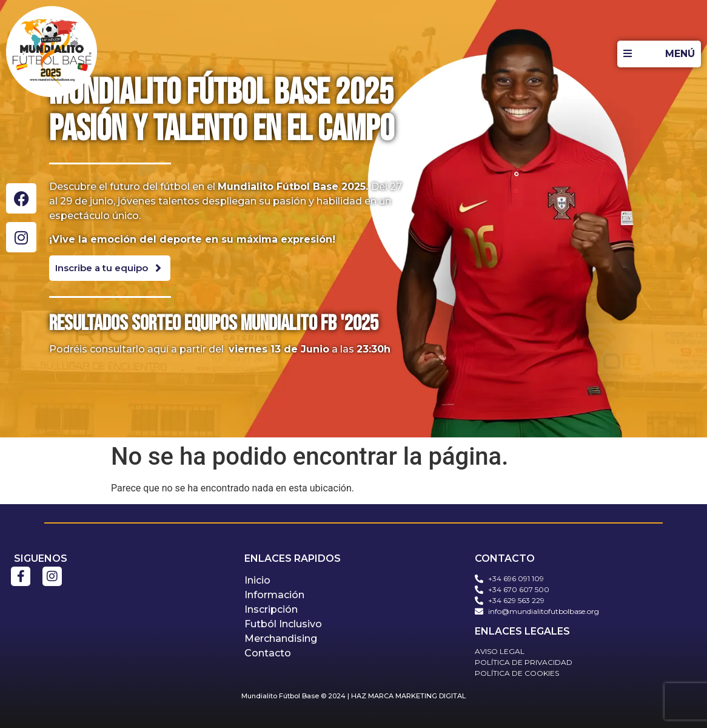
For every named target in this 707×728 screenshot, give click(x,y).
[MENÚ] (659, 54)
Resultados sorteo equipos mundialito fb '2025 (214, 324)
